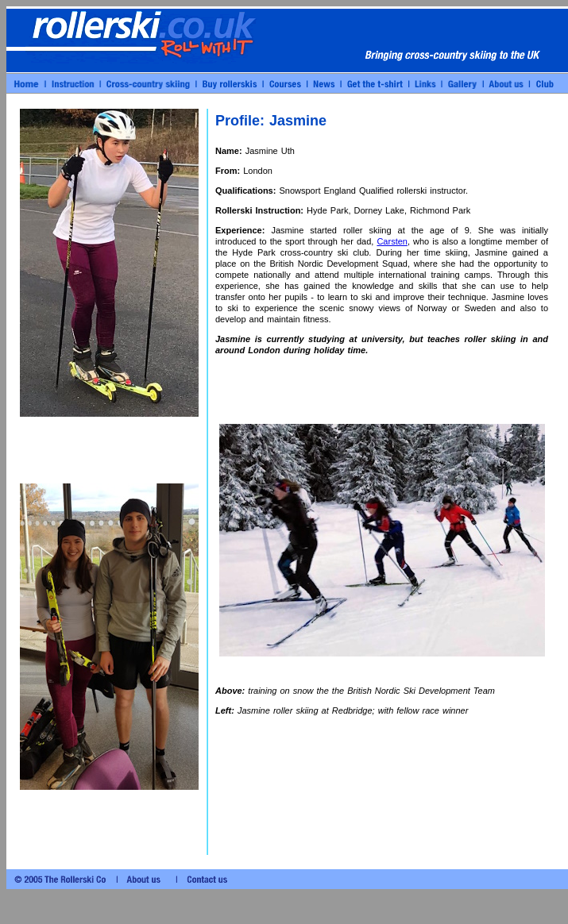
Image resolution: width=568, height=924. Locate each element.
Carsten (392, 241)
